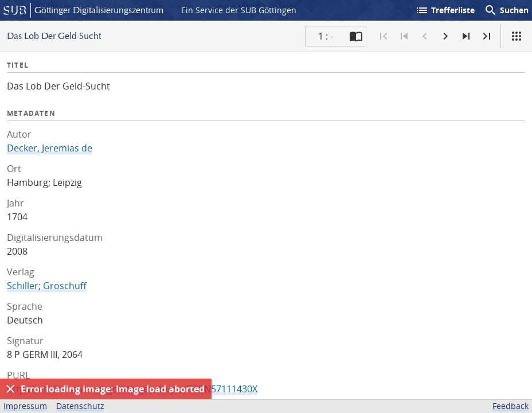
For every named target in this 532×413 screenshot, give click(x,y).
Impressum (25, 406)
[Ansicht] (517, 36)
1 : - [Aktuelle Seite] (326, 36)
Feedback (511, 406)
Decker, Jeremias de (50, 148)
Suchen (506, 10)
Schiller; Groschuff (47, 286)
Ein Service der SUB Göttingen (239, 10)
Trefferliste (445, 10)
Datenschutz (80, 406)
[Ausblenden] (10, 389)
